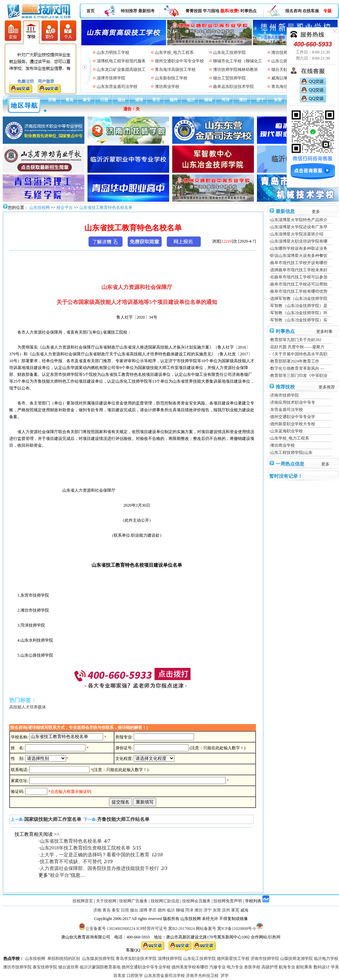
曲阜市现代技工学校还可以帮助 (299, 284)
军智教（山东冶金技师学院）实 (299, 320)
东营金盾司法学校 (287, 410)
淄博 (139, 100)
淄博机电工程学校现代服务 (121, 61)
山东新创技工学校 (171, 78)
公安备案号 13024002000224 (110, 929)
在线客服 (311, 11)
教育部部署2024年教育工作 (295, 361)
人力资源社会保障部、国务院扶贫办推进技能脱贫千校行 (99, 868)
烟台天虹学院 (284, 70)
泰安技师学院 (45, 967)
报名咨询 (293, 11)
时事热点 (248, 11)
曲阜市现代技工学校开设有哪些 (299, 263)
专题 (327, 11)
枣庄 (156, 100)
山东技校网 (39, 208)
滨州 (226, 910)
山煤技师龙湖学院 (296, 959)
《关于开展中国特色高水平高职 (299, 354)
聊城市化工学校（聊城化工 (238, 61)
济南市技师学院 (285, 395)
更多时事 (324, 332)
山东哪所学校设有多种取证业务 (299, 248)
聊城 (208, 100)
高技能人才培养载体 (28, 707)
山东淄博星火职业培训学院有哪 (299, 241)
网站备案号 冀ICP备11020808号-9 (225, 929)
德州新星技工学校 (233, 959)
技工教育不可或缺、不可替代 (71, 862)
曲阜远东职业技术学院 (233, 87)
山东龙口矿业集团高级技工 (121, 70)
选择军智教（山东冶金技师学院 (299, 298)
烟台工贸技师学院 (229, 78)
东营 (278, 100)
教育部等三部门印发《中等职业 (299, 376)
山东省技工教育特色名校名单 (106, 208)
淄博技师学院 (170, 959)
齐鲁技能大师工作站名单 (123, 819)
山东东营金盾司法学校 (117, 87)
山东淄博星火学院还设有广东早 (299, 227)
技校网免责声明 (228, 901)
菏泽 (226, 100)
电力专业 (235, 967)
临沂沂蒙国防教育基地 (100, 967)
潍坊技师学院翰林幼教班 (236, 70)
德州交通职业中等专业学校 (179, 61)
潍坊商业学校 (167, 87)
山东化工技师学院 (229, 52)
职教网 (274, 937)
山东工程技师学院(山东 (291, 453)
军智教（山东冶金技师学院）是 (299, 306)
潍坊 (243, 100)
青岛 (69, 100)
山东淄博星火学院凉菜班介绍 (297, 234)
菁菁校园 (194, 11)
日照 (104, 100)
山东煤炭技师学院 (98, 959)
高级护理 (270, 967)
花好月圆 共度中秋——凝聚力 (297, 347)
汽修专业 (217, 967)
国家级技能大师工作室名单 (53, 819)
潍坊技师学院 (284, 52)
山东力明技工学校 (113, 52)
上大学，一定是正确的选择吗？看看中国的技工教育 (95, 855)
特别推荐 (129, 11)
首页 (91, 11)
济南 (52, 100)
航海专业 (287, 967)
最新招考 (146, 11)
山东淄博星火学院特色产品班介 (299, 220)
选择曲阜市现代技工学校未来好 (299, 270)
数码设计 (322, 967)
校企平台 (65, 208)
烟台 (122, 100)
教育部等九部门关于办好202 (296, 340)
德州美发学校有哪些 (190, 967)
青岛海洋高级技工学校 (175, 70)
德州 (174, 100)
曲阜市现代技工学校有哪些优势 (299, 291)
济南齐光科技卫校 (202, 976)
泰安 (87, 100)
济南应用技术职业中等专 (293, 402)
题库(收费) (230, 11)
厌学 (225, 976)
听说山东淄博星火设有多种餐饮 (299, 256)
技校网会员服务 (196, 901)
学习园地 (211, 11)
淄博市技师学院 (111, 78)
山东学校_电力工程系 (174, 52)
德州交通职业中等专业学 (293, 417)
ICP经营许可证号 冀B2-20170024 (166, 929)
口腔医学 (135, 976)
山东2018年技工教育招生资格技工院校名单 (85, 848)
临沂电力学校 (326, 959)
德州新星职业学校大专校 (293, 424)
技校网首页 (83, 901)
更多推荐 (327, 387)
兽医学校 (252, 967)
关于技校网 (106, 901)
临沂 (191, 100)
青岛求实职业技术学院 (136, 959)
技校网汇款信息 (165, 901)
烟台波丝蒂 (68, 967)
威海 (244, 910)
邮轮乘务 (304, 967)
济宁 (260, 100)
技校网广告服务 (133, 901)
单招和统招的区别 (64, 959)
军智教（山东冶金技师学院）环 (299, 313)
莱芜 (235, 910)
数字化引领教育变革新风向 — (297, 368)
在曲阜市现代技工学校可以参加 (299, 277)
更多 (316, 212)
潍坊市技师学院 (17, 967)
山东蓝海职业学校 (287, 431)
